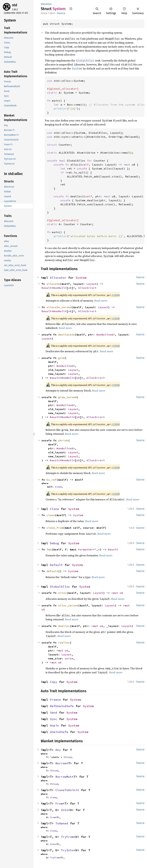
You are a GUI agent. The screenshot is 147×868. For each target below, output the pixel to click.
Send (54, 713)
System (81, 278)
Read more (101, 301)
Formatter (86, 549)
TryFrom (67, 837)
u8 (70, 288)
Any (58, 750)
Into (65, 810)
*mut (116, 593)
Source (61, 13)
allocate (53, 284)
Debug (54, 543)
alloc (49, 4)
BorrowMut (64, 777)
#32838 (115, 295)
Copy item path (71, 9)
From (59, 803)
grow (62, 358)
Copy (54, 682)
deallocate (67, 335)
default (52, 571)
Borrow (61, 763)
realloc (64, 643)
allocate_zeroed (59, 307)
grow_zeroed (67, 397)
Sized (58, 487)
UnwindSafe (59, 732)
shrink (63, 440)
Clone (54, 509)
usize (69, 658)
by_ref (52, 480)
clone (51, 515)
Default (56, 565)
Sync (54, 719)
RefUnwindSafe (62, 706)
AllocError (86, 288)
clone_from (55, 528)
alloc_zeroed (68, 605)
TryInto (67, 850)
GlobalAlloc (60, 587)
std (15, 5)
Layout (91, 284)
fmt (49, 549)
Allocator (58, 278)
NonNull (59, 288)
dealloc (64, 626)
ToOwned (62, 823)
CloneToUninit (67, 790)
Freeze (55, 700)
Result (47, 288)
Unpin (54, 725)
